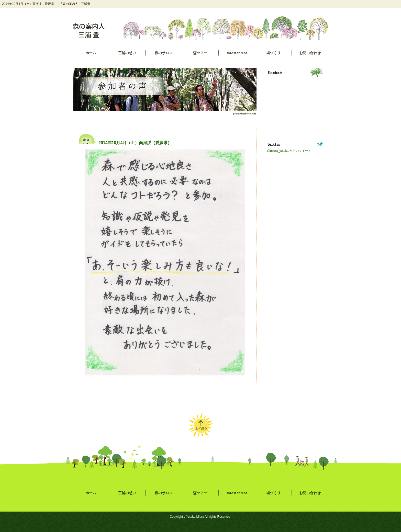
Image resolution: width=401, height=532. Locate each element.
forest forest (237, 53)
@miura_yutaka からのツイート (289, 151)
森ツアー (200, 53)
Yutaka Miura (195, 517)
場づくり (273, 53)
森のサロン (164, 53)
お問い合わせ (310, 53)
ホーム (91, 53)
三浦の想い (127, 53)
